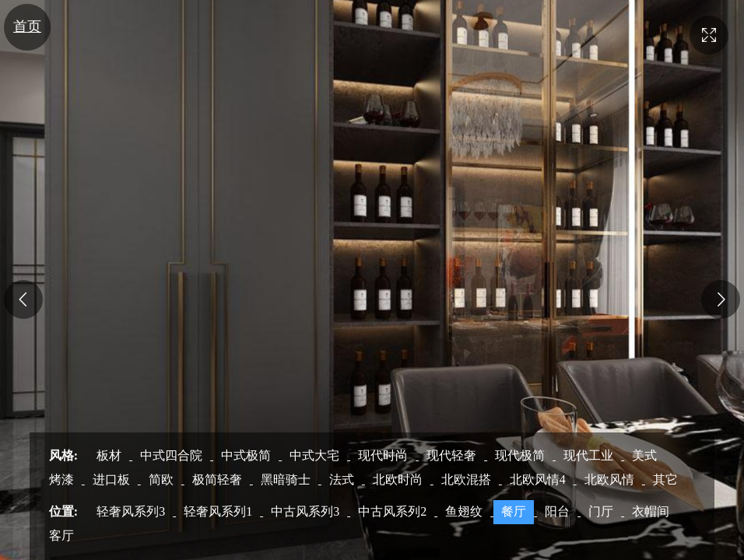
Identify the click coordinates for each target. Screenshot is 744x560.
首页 (27, 26)
